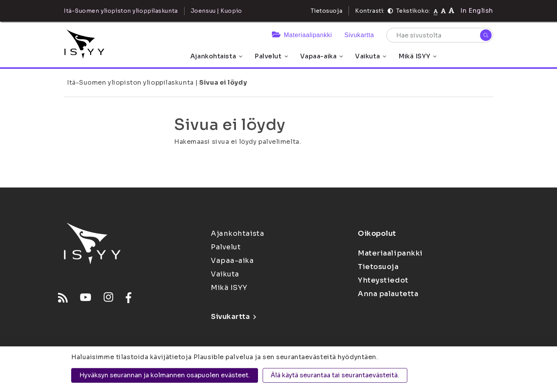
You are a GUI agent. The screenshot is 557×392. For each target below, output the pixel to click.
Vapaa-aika (322, 56)
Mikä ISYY (417, 56)
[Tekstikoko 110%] (443, 11)
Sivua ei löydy (223, 83)
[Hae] (486, 35)
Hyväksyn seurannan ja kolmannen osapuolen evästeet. (165, 375)
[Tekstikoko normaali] (436, 11)
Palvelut (271, 56)
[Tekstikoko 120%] (451, 11)
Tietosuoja (327, 11)
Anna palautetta (388, 294)
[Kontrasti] (390, 11)
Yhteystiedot (383, 280)
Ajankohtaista (216, 56)
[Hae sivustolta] (440, 35)
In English (477, 11)
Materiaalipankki (302, 35)
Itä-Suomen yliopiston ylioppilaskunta (130, 83)
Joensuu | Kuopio (216, 11)
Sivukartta (359, 35)
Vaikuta (371, 56)
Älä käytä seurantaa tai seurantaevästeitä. (335, 375)
